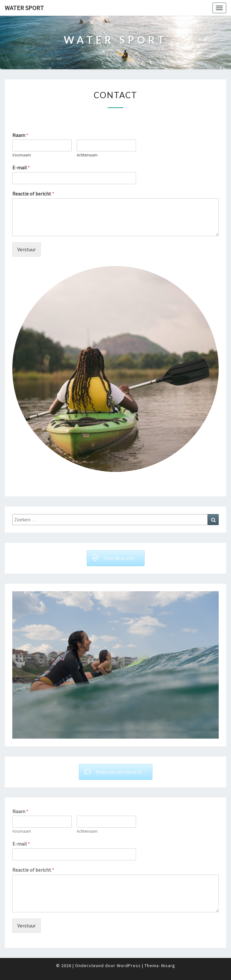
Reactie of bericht (33, 194)
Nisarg (168, 966)
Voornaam (22, 155)
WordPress (129, 966)
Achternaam (87, 155)
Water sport (24, 8)
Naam (20, 135)
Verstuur (27, 249)
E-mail (21, 167)
